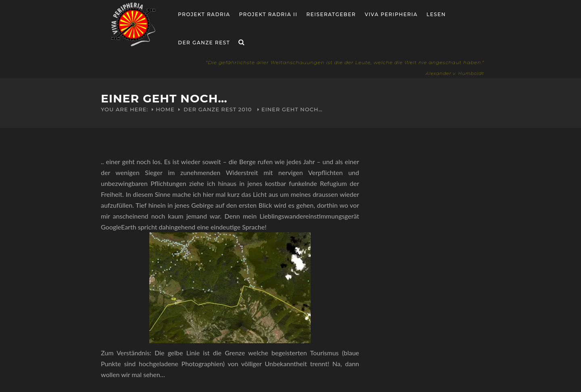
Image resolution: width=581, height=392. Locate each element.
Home (165, 109)
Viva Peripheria (391, 14)
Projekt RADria (204, 14)
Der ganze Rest (204, 43)
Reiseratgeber (331, 14)
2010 (245, 109)
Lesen (436, 14)
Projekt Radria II (269, 14)
